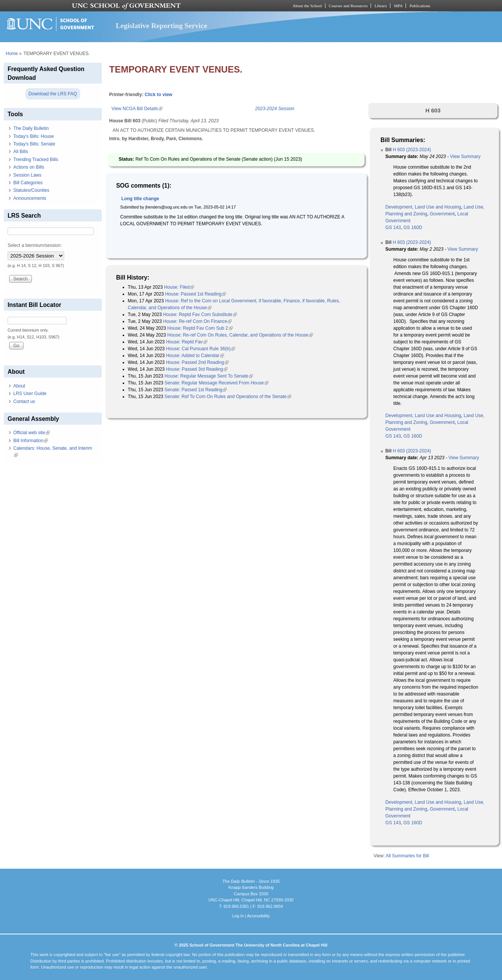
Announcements (30, 198)
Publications (420, 6)
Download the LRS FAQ (53, 94)
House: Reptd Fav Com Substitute (200, 315)
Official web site (32, 433)
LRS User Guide (30, 394)
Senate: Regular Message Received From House (216, 383)
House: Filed (179, 287)
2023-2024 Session (275, 109)
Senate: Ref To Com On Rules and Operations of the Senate (228, 397)
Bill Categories (28, 183)
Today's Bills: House (34, 136)
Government (442, 214)
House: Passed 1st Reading (196, 294)
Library (381, 6)
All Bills (21, 152)
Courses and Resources (348, 6)
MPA (398, 6)
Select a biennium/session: (35, 245)
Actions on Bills (29, 167)
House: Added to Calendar (195, 356)
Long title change (140, 199)
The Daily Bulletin (31, 128)
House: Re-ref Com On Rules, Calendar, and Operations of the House (240, 335)
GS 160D (413, 228)
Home (12, 54)
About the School (307, 6)
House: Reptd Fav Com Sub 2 (200, 328)
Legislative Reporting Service (162, 26)
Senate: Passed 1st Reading (196, 390)
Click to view (159, 95)
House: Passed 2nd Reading (197, 362)
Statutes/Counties (31, 190)
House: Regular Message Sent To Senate (209, 376)
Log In (238, 916)
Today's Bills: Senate (34, 144)
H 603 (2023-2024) (412, 150)
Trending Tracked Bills (36, 160)
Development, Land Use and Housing (423, 207)
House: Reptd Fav (187, 342)
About (19, 386)
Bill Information (31, 441)
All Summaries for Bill (407, 856)
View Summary (465, 156)
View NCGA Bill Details (137, 109)
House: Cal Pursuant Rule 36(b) (200, 349)
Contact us (24, 401)
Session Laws (27, 175)
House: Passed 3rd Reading (197, 369)
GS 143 (393, 228)
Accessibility (258, 916)
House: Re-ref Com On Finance (198, 321)
